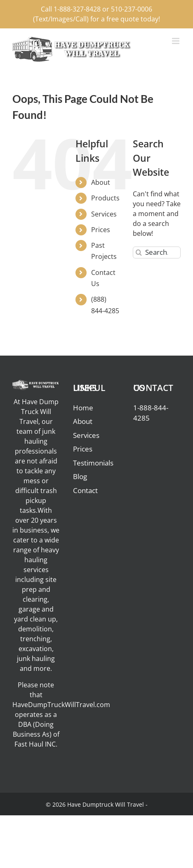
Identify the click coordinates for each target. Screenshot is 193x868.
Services (104, 214)
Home (83, 408)
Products (105, 198)
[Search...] (157, 252)
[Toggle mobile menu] (176, 41)
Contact (85, 490)
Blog (80, 476)
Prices (101, 230)
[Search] (139, 252)
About (101, 182)
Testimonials (93, 463)
